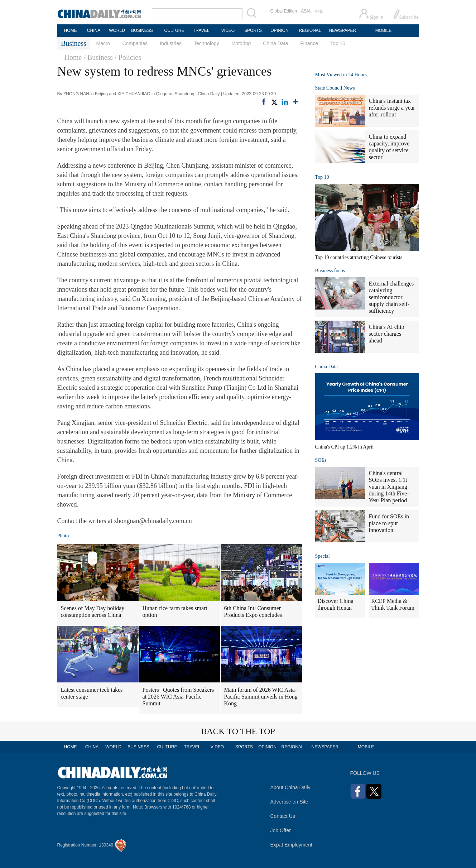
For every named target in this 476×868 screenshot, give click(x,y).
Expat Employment (292, 845)
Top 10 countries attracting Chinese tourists (359, 257)
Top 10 (338, 43)
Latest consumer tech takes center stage (92, 693)
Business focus (330, 271)
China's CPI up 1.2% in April (345, 447)
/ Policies (128, 57)
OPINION (280, 30)
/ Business (98, 57)
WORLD (117, 30)
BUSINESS (142, 30)
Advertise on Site (289, 802)
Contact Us (283, 816)
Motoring (241, 43)
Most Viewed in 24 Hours (341, 75)
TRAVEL (201, 30)
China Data (275, 43)
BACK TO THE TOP (238, 731)
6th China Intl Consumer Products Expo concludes (253, 612)
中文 (319, 11)
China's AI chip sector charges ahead (387, 334)
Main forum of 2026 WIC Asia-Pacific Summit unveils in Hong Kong (261, 697)
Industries (171, 43)
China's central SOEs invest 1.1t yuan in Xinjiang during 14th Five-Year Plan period (389, 487)
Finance (309, 43)
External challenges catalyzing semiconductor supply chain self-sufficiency (391, 297)
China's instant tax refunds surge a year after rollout (392, 108)
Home (73, 57)
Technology (206, 43)
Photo (63, 536)
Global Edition (284, 11)
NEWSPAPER (342, 30)
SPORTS (253, 30)
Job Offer (281, 830)
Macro (103, 43)
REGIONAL (310, 30)
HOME (71, 30)
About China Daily (290, 787)
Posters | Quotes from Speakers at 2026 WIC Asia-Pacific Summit (178, 697)
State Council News (335, 88)
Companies (135, 43)
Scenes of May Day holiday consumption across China (93, 612)
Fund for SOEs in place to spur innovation (389, 523)
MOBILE (383, 30)
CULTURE (174, 30)
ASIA (306, 11)
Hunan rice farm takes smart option (175, 612)
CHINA (94, 30)
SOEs (321, 460)
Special (323, 556)
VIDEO (228, 30)
